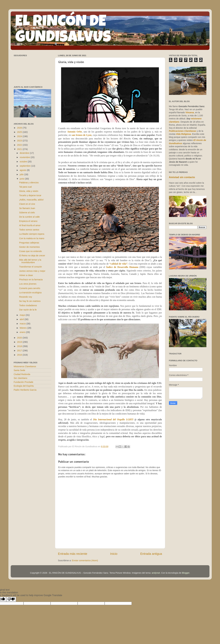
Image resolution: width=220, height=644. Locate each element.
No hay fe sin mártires (30, 301)
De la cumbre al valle (29, 217)
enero (23, 332)
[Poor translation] (11, 599)
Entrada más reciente (73, 554)
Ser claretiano (21, 378)
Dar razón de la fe (28, 310)
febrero (24, 328)
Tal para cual (25, 187)
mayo (23, 315)
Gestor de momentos (29, 247)
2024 (20, 136)
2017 (20, 351)
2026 (20, 128)
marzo (23, 324)
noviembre (25, 157)
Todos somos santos (29, 230)
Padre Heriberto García (25, 390)
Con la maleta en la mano (32, 238)
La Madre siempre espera (32, 234)
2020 (20, 338)
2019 (20, 342)
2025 (20, 132)
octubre (24, 162)
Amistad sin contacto (182, 177)
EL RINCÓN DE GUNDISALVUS (63, 30)
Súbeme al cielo (27, 213)
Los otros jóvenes (28, 284)
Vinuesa (190, 112)
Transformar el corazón (30, 267)
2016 (20, 355)
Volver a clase (26, 275)
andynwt (156, 573)
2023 (20, 141)
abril (22, 319)
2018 (20, 346)
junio (22, 179)
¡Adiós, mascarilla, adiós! (31, 200)
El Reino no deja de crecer (32, 256)
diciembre (25, 153)
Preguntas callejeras (29, 243)
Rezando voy (26, 297)
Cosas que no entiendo (30, 251)
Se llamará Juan (27, 208)
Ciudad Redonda (22, 374)
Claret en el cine (27, 204)
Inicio (114, 554)
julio (22, 174)
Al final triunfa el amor (30, 225)
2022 (20, 145)
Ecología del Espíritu (24, 386)
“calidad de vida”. (119, 264)
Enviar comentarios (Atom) (85, 560)
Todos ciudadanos (28, 305)
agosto (23, 170)
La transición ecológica (30, 293)
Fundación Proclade (24, 382)
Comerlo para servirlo (30, 288)
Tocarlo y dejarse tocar (30, 195)
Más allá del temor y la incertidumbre (30, 261)
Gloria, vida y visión (29, 191)
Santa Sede (19, 370)
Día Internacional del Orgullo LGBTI (113, 419)
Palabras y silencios (29, 183)
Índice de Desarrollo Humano (122, 267)
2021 (20, 149)
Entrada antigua (151, 554)
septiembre (25, 166)
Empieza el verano (28, 221)
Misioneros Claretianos (25, 366)
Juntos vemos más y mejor (32, 271)
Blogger (186, 573)
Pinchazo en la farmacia (31, 280)
